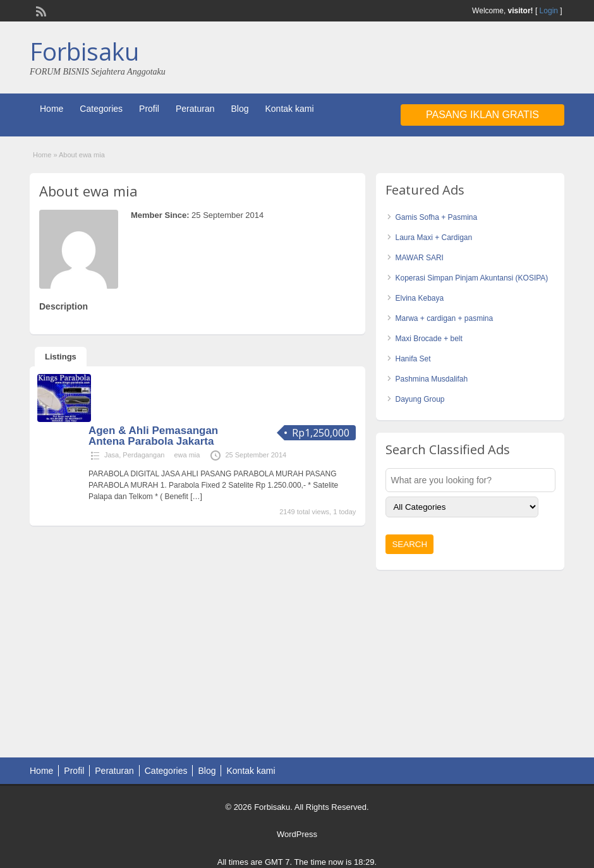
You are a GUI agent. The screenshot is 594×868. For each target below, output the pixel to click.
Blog (239, 109)
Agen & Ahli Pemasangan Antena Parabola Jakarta (153, 436)
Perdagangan (143, 455)
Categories (101, 109)
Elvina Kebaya (419, 298)
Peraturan (195, 109)
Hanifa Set (413, 359)
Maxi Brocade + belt (428, 339)
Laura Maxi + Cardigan (433, 238)
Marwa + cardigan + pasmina (444, 318)
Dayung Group (420, 399)
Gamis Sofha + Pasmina (436, 217)
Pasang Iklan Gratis (482, 115)
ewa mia (187, 455)
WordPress (297, 834)
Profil (149, 109)
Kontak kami (289, 109)
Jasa (112, 455)
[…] (196, 497)
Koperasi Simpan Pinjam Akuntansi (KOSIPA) (471, 278)
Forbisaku (84, 51)
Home (52, 109)
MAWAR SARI (419, 258)
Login (549, 11)
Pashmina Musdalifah (431, 379)
